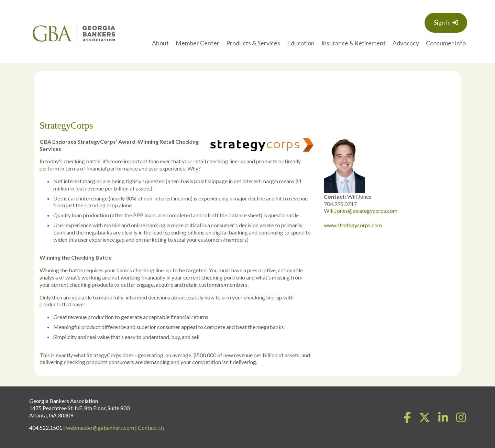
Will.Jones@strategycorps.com (361, 211)
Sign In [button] (442, 23)
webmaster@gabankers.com (100, 428)
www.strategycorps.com (353, 225)
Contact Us (151, 428)
